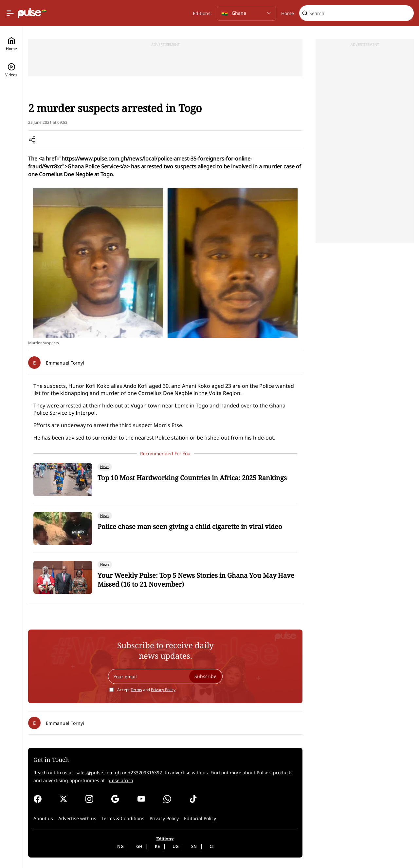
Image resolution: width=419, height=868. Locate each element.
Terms (136, 690)
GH (139, 846)
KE (157, 846)
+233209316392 (146, 773)
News (52, 85)
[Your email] (165, 676)
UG (175, 846)
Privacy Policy (163, 690)
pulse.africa (120, 780)
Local (69, 85)
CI (211, 846)
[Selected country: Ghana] (246, 13)
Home (288, 13)
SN (194, 846)
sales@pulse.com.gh (98, 773)
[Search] (360, 13)
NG (120, 846)
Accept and (146, 690)
